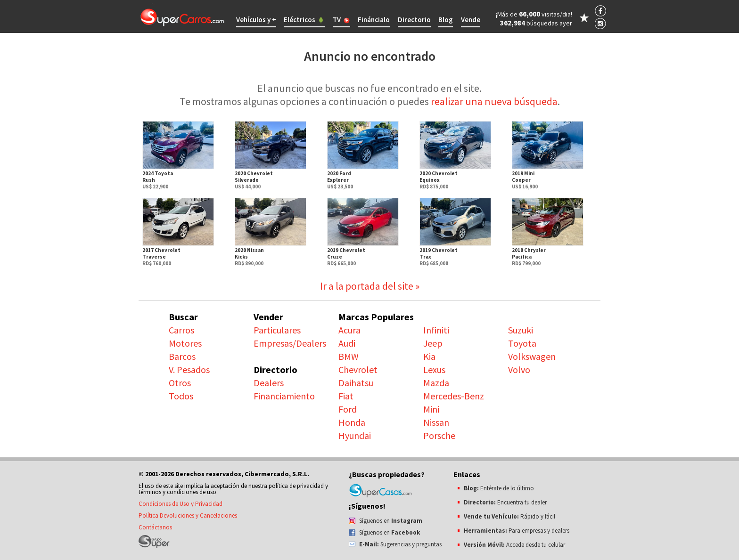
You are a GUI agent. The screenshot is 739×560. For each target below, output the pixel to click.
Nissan (436, 422)
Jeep (433, 343)
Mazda (436, 383)
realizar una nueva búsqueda (494, 101)
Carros (181, 330)
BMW (349, 356)
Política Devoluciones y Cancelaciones (188, 515)
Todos (181, 396)
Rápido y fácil (509, 516)
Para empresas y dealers (517, 531)
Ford (348, 409)
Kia (429, 356)
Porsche (439, 435)
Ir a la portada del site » (370, 286)
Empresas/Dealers (290, 343)
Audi (347, 343)
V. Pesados (189, 369)
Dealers (269, 383)
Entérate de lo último (499, 488)
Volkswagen (532, 356)
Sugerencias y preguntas (400, 544)
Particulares (277, 330)
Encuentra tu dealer (505, 502)
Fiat (346, 396)
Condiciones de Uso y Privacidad (181, 504)
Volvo (519, 369)
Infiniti (436, 330)
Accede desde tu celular (514, 545)
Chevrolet (358, 369)
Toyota (522, 343)
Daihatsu (356, 383)
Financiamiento (284, 396)
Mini (431, 409)
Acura (349, 330)
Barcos (182, 356)
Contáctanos (155, 527)
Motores (185, 343)
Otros (180, 383)
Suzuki (521, 330)
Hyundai (355, 435)
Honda (352, 422)
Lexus (434, 369)
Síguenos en (391, 521)
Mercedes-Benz (454, 396)
